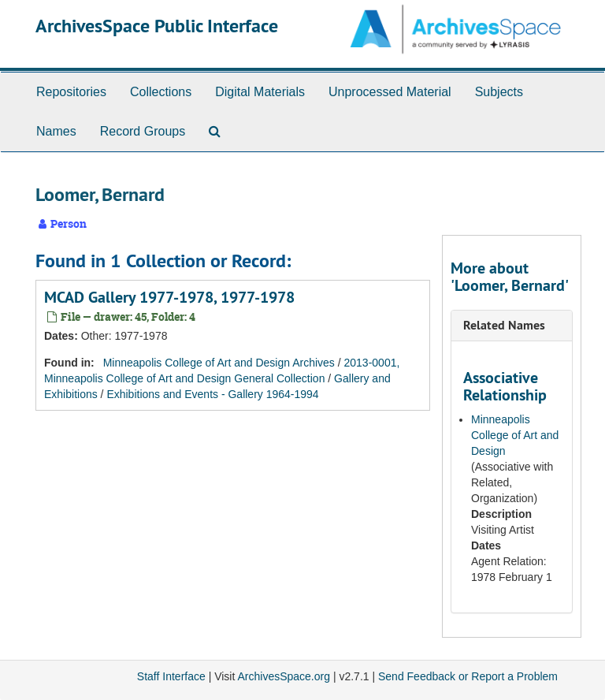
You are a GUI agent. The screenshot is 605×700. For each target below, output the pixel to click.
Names (56, 131)
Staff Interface (171, 676)
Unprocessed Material (390, 92)
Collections (161, 92)
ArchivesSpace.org (284, 676)
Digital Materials (260, 92)
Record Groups (143, 131)
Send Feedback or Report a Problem (468, 676)
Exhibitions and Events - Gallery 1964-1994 (212, 394)
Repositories (71, 92)
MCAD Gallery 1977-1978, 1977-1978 (169, 297)
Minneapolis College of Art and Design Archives (219, 363)
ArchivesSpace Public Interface (157, 26)
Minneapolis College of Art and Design (515, 435)
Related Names (504, 325)
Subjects (499, 92)
